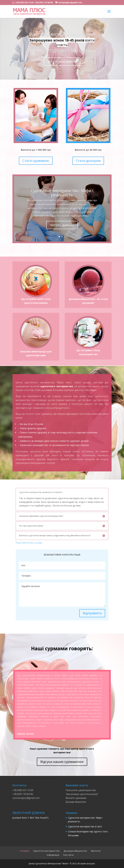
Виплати (96, 851)
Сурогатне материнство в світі (85, 826)
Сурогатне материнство (46, 851)
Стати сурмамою (36, 161)
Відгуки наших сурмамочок (62, 762)
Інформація (53, 855)
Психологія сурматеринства (81, 790)
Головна (24, 851)
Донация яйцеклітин (75, 851)
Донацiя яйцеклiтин (76, 802)
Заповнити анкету (62, 61)
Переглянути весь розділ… (30, 543)
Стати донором (88, 161)
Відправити (92, 613)
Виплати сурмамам (76, 798)
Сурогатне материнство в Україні (62, 34)
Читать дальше (62, 225)
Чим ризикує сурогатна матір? (82, 794)
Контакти (69, 855)
